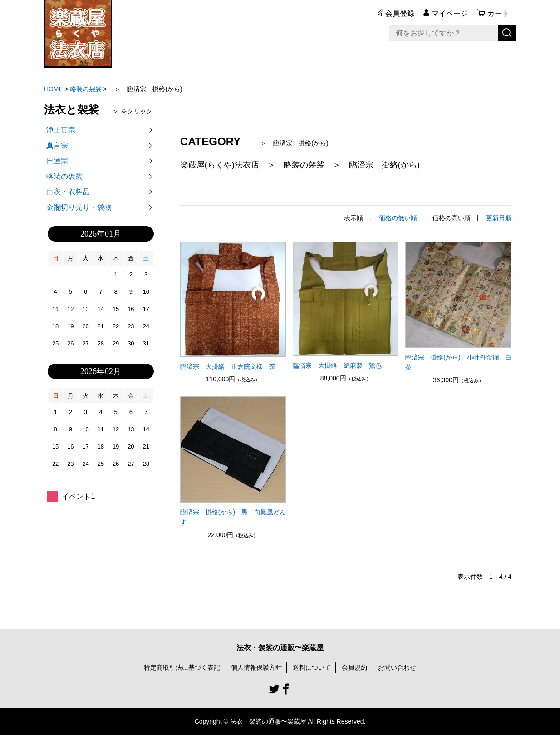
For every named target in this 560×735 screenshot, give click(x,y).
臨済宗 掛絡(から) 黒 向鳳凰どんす (233, 517)
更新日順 (499, 218)
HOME (54, 89)
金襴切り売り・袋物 (79, 207)
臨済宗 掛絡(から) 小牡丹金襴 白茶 (458, 362)
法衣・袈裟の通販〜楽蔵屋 (280, 647)
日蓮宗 (57, 161)
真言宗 (57, 146)
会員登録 (400, 13)
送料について (312, 667)
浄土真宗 (61, 130)
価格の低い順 (398, 218)
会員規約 (354, 667)
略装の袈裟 (86, 89)
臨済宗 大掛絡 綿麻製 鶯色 (337, 365)
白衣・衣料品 (68, 192)
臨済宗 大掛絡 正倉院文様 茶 (228, 366)
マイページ (450, 13)
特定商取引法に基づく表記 (182, 667)
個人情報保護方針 (256, 667)
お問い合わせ (397, 667)
